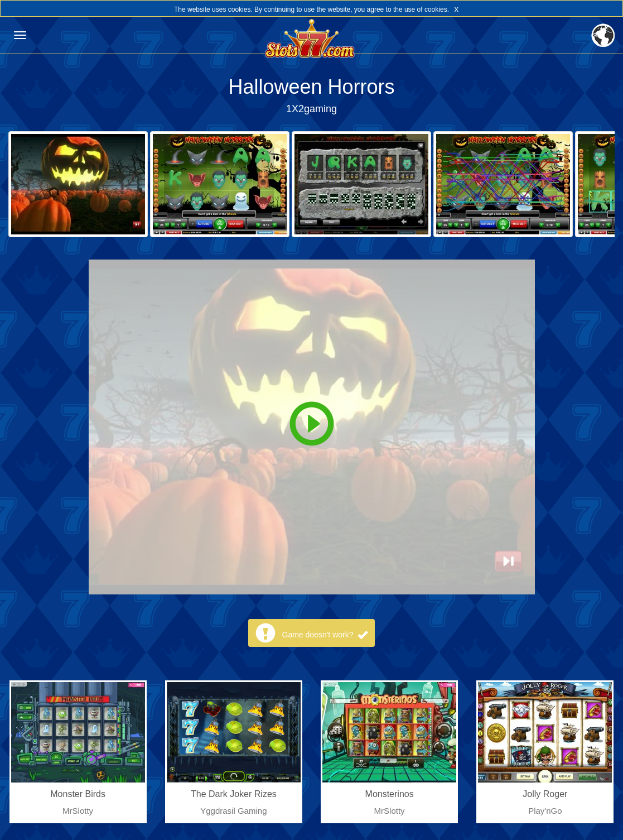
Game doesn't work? (325, 635)
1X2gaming (311, 109)
